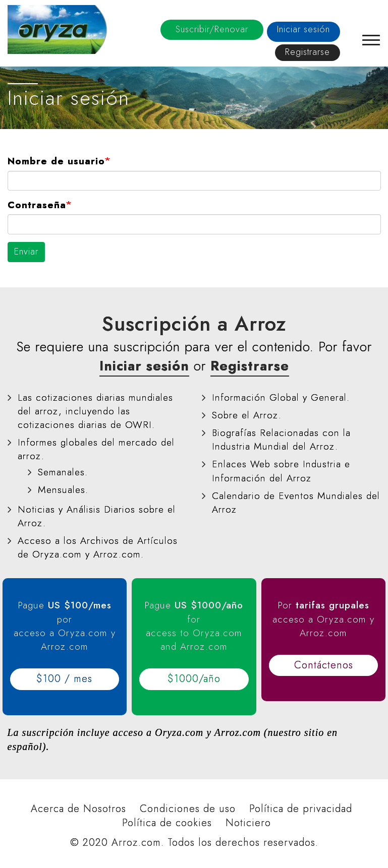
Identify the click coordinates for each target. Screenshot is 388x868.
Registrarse (308, 52)
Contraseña (37, 205)
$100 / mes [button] (64, 679)
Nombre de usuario (56, 161)
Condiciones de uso (188, 809)
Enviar (26, 252)
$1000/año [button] (194, 679)
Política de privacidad (301, 809)
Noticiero (248, 823)
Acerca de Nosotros (78, 809)
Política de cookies (167, 823)
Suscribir (212, 29)
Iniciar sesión (303, 29)
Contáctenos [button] (324, 665)
